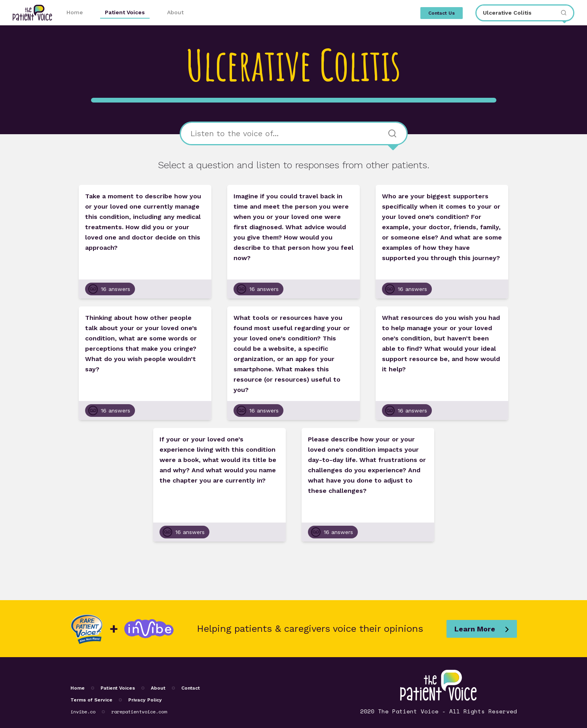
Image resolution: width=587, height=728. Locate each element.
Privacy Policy (145, 700)
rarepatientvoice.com (139, 712)
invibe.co (83, 712)
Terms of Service (91, 700)
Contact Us (442, 13)
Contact (191, 688)
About (175, 12)
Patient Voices (125, 12)
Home (75, 12)
